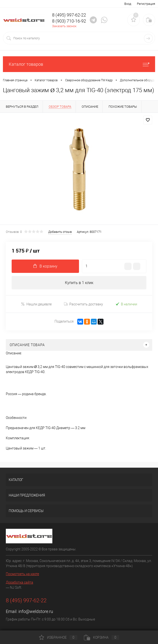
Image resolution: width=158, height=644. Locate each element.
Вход (128, 4)
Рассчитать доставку (83, 304)
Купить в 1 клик (79, 283)
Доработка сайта (20, 582)
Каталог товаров (79, 64)
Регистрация (146, 4)
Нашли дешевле (36, 304)
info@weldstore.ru (36, 611)
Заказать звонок (64, 26)
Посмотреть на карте (22, 574)
